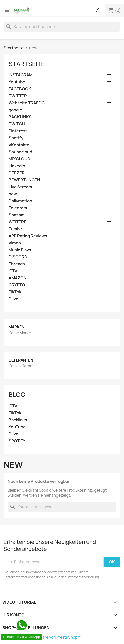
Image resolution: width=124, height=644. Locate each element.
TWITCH (17, 124)
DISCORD (18, 257)
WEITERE (18, 222)
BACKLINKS (20, 117)
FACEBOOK (20, 89)
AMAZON (18, 278)
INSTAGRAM (21, 75)
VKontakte (19, 145)
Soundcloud (20, 152)
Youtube (17, 82)
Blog (17, 395)
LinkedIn (17, 166)
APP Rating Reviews (28, 236)
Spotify (16, 138)
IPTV (13, 271)
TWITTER (18, 96)
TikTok (15, 292)
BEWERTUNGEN (24, 180)
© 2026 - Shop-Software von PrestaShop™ (42, 637)
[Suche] (62, 27)
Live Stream (20, 187)
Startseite (27, 64)
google (15, 110)
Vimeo (15, 243)
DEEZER (17, 173)
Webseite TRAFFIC (27, 103)
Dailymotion (20, 201)
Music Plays (20, 250)
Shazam (17, 215)
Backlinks (18, 420)
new (13, 194)
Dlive (14, 299)
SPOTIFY (17, 441)
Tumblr (16, 229)
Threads (17, 264)
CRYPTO (17, 285)
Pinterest (18, 131)
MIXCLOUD (20, 159)
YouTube (17, 427)
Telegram (18, 208)
